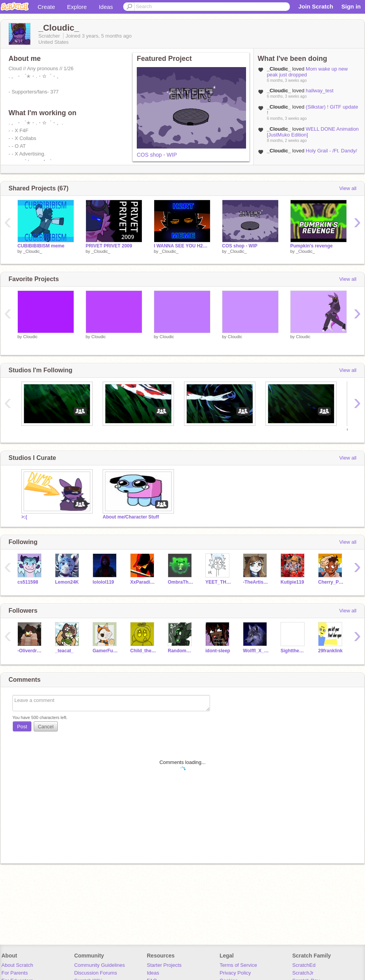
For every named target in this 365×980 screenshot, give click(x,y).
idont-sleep (218, 651)
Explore (77, 7)
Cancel (46, 727)
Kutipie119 (292, 582)
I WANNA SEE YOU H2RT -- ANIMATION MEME (182, 246)
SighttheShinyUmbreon (294, 651)
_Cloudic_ (33, 251)
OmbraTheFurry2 (181, 582)
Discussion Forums (96, 973)
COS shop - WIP (157, 155)
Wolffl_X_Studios (256, 651)
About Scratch (17, 965)
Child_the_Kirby (143, 651)
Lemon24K (67, 582)
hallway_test (320, 91)
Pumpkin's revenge (311, 246)
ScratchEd (304, 965)
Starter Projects (164, 965)
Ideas (106, 7)
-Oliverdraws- (30, 651)
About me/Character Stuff (131, 517)
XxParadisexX (143, 582)
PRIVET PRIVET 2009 (109, 246)
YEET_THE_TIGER (218, 582)
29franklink (330, 651)
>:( (24, 517)
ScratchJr (303, 973)
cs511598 (28, 582)
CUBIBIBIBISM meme (41, 246)
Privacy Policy (235, 973)
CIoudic (30, 337)
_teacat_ (64, 651)
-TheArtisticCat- (256, 582)
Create (46, 7)
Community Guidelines (99, 965)
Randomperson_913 (181, 651)
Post (22, 727)
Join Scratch (316, 6)
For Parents (15, 973)
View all (348, 188)
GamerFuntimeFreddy (106, 651)
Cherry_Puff (331, 582)
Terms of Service (238, 965)
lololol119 (103, 582)
